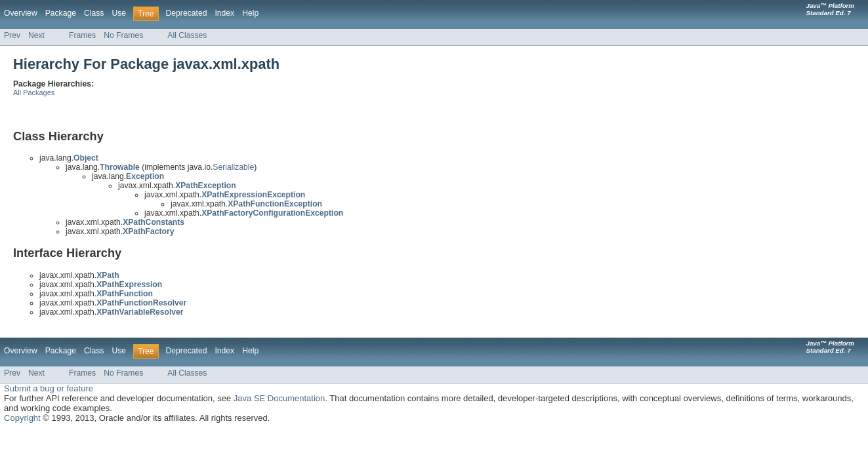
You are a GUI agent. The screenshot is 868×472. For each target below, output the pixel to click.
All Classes (187, 35)
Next (36, 35)
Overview (21, 13)
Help (250, 13)
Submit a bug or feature (49, 388)
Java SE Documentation (279, 398)
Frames (82, 35)
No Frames (123, 35)
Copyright (22, 418)
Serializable (233, 167)
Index (224, 13)
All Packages (34, 92)
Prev (12, 35)
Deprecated (187, 13)
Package (61, 13)
